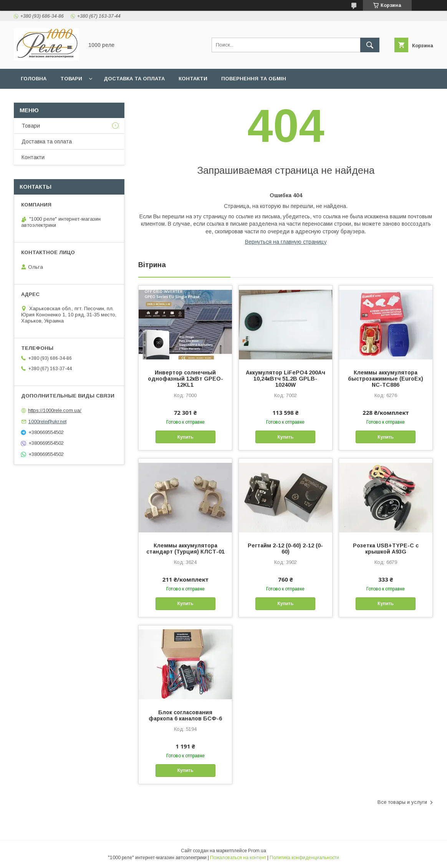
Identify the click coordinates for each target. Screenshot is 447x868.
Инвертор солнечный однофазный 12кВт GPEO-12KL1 (185, 379)
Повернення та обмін (254, 79)
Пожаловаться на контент (238, 858)
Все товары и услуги (402, 802)
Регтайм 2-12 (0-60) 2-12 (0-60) (285, 549)
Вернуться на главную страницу (286, 242)
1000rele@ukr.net (47, 422)
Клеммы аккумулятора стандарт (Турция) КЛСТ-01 (185, 549)
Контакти (193, 79)
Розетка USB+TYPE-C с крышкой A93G (386, 549)
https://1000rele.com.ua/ (55, 410)
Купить (185, 437)
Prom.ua (257, 851)
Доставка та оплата (134, 79)
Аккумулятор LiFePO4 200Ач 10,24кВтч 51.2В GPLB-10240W (286, 379)
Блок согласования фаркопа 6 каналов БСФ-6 (185, 715)
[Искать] (370, 45)
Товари (71, 79)
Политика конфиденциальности (304, 858)
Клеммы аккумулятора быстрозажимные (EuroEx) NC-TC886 (386, 379)
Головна (34, 79)
